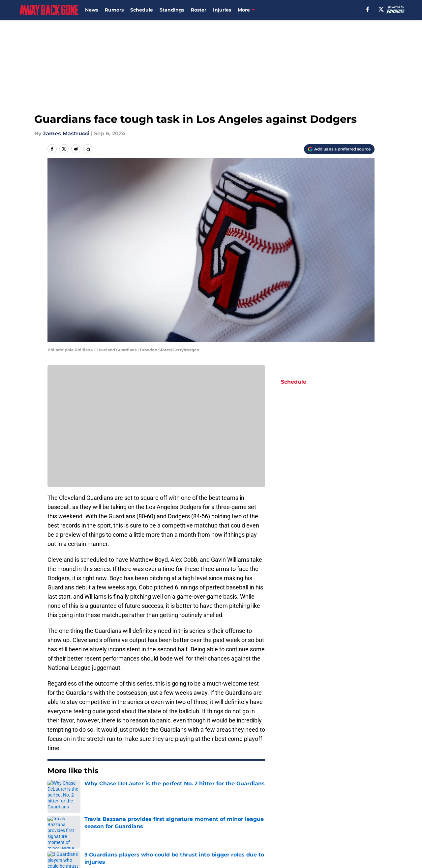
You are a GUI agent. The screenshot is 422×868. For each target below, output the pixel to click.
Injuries (222, 10)
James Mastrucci (66, 134)
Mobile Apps (356, 808)
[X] (381, 9)
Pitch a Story (135, 820)
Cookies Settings (291, 832)
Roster (199, 10)
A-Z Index (219, 832)
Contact (217, 808)
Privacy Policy (224, 820)
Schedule (142, 10)
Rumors (114, 10)
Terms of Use (286, 820)
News (92, 10)
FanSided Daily (68, 820)
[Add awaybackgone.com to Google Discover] (339, 149)
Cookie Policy (357, 820)
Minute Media (43, 850)
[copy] (88, 149)
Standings (172, 10)
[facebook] (368, 9)
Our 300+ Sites (288, 808)
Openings (130, 808)
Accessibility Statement (149, 832)
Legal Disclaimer (70, 832)
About (56, 808)
